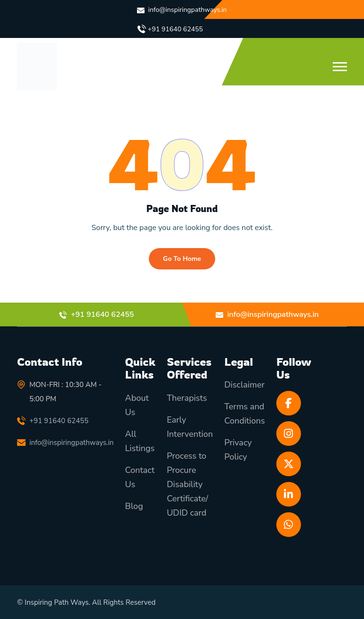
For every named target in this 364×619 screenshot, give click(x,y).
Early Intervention (190, 427)
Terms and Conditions (245, 414)
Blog (134, 506)
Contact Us (140, 477)
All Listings (140, 441)
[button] (340, 67)
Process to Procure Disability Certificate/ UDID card (187, 484)
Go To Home (182, 259)
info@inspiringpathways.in (188, 10)
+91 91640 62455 (175, 29)
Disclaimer (244, 385)
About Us (137, 405)
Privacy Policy (238, 450)
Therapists (187, 398)
